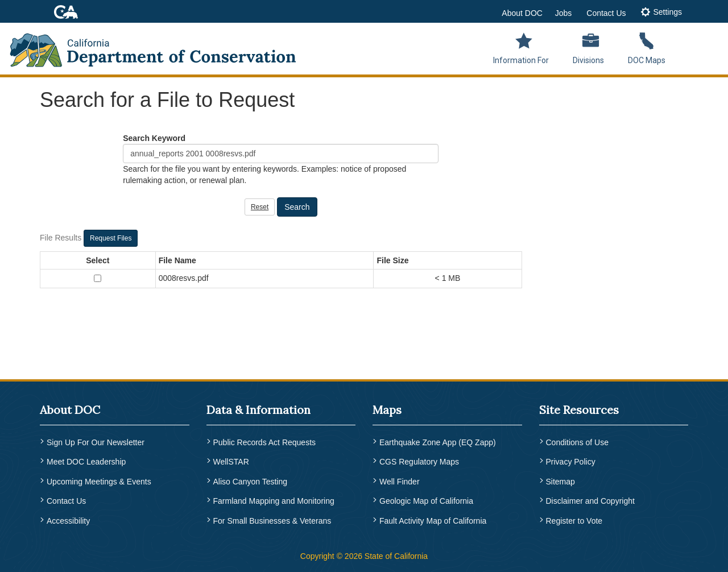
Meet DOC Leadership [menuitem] (86, 462)
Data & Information (258, 410)
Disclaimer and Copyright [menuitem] (590, 501)
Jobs (564, 13)
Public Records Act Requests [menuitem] (265, 442)
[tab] (661, 13)
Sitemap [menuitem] (561, 482)
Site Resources (579, 410)
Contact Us (606, 13)
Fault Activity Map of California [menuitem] (433, 521)
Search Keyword (154, 138)
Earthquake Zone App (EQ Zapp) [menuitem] (438, 442)
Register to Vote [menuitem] (574, 521)
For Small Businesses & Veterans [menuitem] (272, 521)
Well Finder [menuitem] (400, 482)
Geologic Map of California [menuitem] (426, 501)
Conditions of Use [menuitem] (578, 442)
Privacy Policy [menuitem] (571, 462)
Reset (260, 207)
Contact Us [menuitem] (66, 501)
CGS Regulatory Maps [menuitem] (419, 462)
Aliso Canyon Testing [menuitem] (250, 482)
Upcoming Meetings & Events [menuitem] (99, 482)
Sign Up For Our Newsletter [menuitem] (96, 442)
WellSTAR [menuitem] (231, 462)
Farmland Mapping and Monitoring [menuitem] (274, 501)
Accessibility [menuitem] (68, 521)
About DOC (522, 13)
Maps (387, 410)
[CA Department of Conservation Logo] (160, 47)
